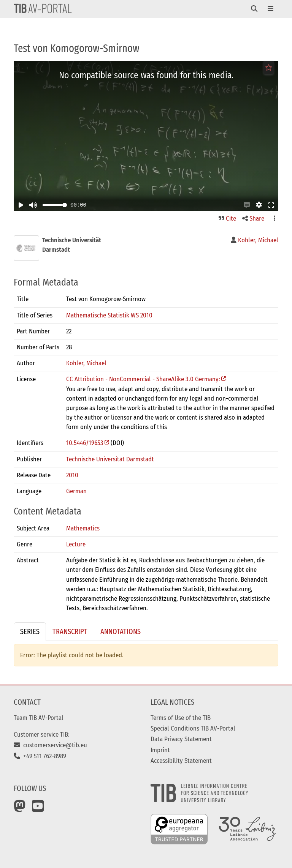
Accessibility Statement (181, 761)
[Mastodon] (20, 809)
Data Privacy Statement (181, 739)
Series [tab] (30, 631)
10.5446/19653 (85, 443)
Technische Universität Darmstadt (110, 459)
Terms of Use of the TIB (181, 718)
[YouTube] (38, 809)
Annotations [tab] (121, 631)
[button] (247, 205)
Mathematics (83, 528)
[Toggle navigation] (254, 9)
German (76, 491)
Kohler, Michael (86, 363)
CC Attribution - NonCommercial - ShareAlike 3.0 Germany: (143, 379)
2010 (72, 475)
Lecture (76, 544)
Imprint (160, 750)
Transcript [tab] (70, 631)
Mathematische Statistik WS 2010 (109, 315)
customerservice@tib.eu (50, 745)
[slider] (65, 205)
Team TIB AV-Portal (39, 718)
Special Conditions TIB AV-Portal (193, 728)
